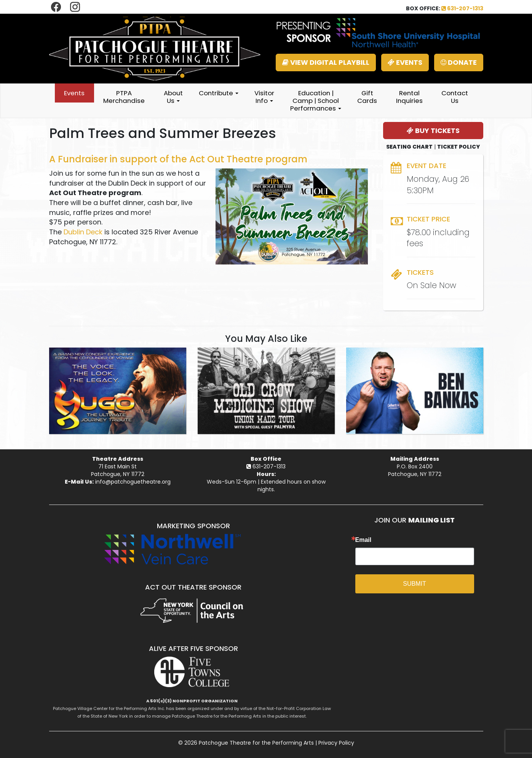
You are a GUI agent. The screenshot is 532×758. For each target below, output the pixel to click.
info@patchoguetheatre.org (133, 482)
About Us (173, 97)
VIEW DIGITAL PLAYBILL (326, 62)
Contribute (219, 93)
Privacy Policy (336, 743)
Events (74, 93)
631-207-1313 (462, 8)
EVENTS (405, 62)
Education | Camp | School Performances (316, 101)
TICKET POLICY (459, 147)
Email (363, 540)
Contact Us (455, 97)
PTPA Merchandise (124, 97)
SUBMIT (414, 584)
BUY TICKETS (433, 131)
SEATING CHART (409, 147)
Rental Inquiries (409, 97)
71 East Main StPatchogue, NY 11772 (118, 470)
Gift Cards (367, 97)
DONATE (459, 62)
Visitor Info (264, 97)
